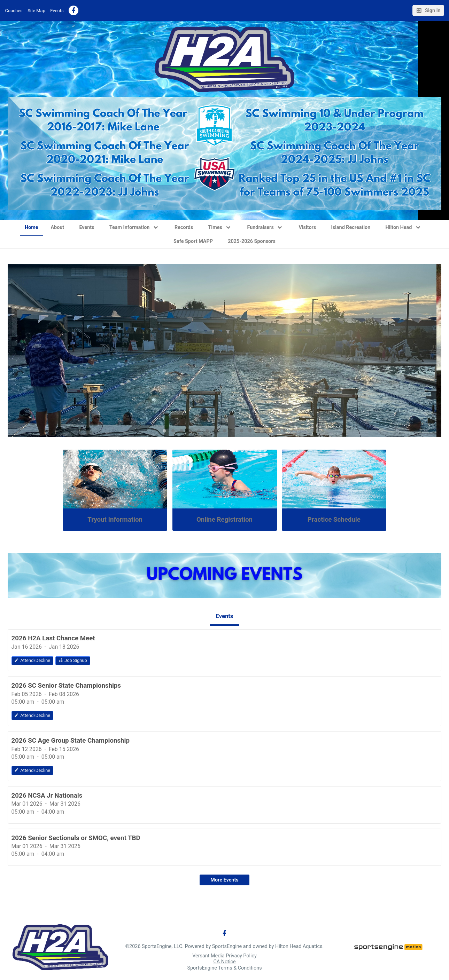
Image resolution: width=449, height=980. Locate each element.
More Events (224, 880)
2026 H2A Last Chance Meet (53, 638)
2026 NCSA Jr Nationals (47, 796)
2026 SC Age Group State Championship (71, 741)
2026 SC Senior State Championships (66, 686)
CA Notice (224, 962)
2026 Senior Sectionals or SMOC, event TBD (76, 838)
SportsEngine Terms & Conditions (224, 968)
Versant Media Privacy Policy (224, 956)
